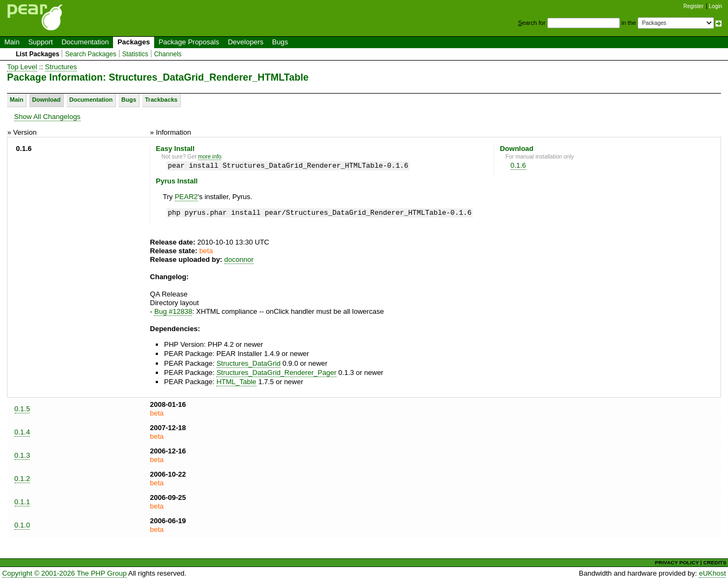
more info (210, 157)
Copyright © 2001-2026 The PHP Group (64, 573)
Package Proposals (189, 42)
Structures (61, 67)
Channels (168, 54)
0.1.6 (518, 165)
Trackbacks (161, 100)
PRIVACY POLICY (677, 562)
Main (12, 42)
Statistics (135, 54)
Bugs (280, 42)
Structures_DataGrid (249, 363)
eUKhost (712, 573)
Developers (246, 42)
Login (716, 6)
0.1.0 (22, 525)
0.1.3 (22, 455)
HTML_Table (236, 382)
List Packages (38, 54)
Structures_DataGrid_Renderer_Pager (276, 373)
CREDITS (715, 562)
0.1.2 (22, 479)
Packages (134, 42)
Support (41, 42)
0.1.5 (22, 409)
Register (694, 6)
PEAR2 (186, 197)
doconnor (239, 259)
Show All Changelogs (47, 117)
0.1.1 (22, 502)
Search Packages (91, 54)
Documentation (85, 42)
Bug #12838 (173, 311)
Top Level (22, 67)
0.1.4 (22, 432)
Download (46, 100)
